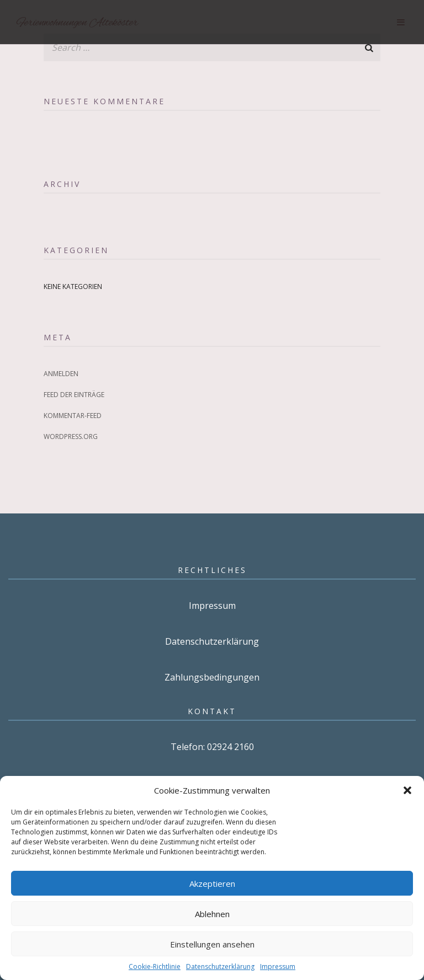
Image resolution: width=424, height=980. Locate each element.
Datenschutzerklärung (220, 966)
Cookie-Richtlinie (155, 966)
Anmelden (61, 374)
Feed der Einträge (74, 395)
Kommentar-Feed (73, 416)
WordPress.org (71, 437)
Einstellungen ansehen (212, 944)
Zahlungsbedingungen (212, 677)
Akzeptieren (212, 883)
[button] (407, 790)
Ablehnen (212, 914)
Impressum (278, 966)
